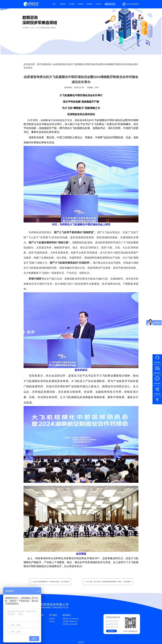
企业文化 (52, 621)
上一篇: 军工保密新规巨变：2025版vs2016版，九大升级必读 (50, 582)
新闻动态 (90, 4)
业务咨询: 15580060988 (70, 624)
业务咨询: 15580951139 (70, 621)
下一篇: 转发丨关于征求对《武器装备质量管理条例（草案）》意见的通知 (108, 582)
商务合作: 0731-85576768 (71, 619)
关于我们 (99, 4)
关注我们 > (112, 631)
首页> (40, 64)
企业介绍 (52, 619)
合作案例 (72, 4)
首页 (54, 4)
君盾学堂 (81, 4)
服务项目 (63, 4)
